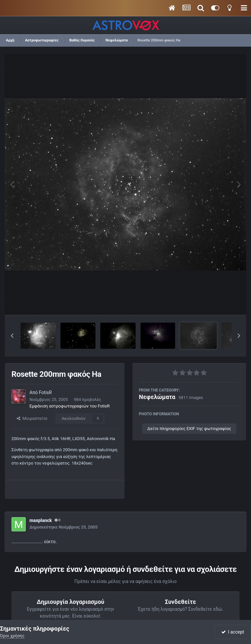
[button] (12, 336)
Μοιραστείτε (32, 418)
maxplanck (41, 520)
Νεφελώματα (157, 397)
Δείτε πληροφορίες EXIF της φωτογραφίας (189, 429)
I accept (233, 632)
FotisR (45, 392)
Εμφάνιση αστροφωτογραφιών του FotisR (70, 406)
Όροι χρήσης (12, 636)
